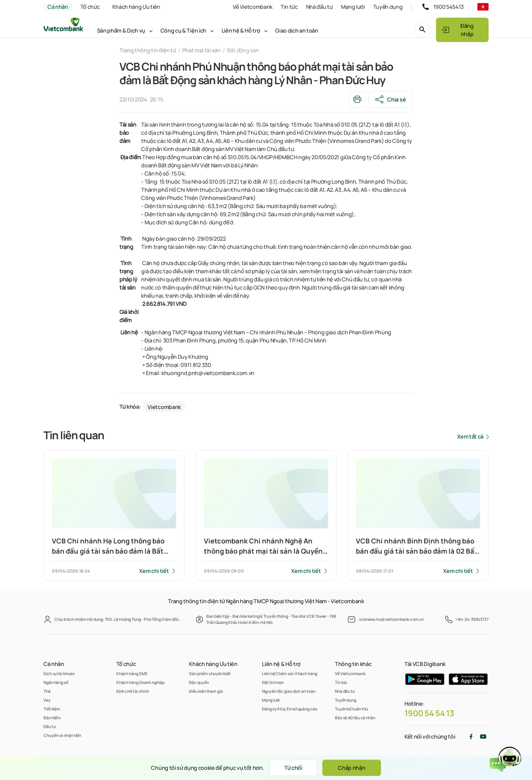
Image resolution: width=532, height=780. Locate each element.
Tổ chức (90, 7)
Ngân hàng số (56, 682)
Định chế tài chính (133, 691)
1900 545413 (449, 7)
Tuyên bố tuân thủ (351, 709)
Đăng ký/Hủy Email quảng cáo (290, 709)
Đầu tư (49, 727)
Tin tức (289, 7)
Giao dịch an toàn (297, 31)
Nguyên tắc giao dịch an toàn (289, 691)
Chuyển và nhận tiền (62, 735)
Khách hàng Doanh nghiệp (140, 682)
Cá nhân (58, 7)
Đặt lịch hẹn (273, 682)
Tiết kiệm (52, 709)
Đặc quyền (199, 682)
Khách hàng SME (132, 674)
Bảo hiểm (52, 718)
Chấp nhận (351, 768)
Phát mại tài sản (202, 50)
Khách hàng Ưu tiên (136, 7)
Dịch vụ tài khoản (59, 674)
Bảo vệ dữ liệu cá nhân (355, 718)
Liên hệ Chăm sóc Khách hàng (290, 674)
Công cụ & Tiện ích (183, 31)
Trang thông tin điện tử (148, 50)
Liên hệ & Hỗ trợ (241, 31)
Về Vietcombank (253, 7)
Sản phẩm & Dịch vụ (121, 31)
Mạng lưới (353, 7)
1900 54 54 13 (429, 713)
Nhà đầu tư (319, 7)
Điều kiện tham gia (206, 691)
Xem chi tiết (154, 571)
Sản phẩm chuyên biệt (210, 674)
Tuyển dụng (388, 7)
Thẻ (47, 691)
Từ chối (293, 768)
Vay (47, 700)
